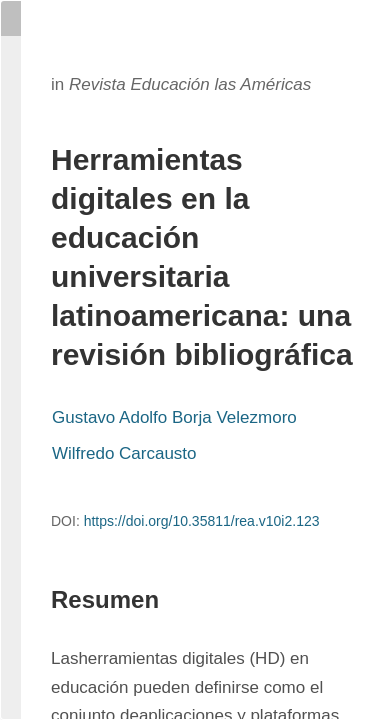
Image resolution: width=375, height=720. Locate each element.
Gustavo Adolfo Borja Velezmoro (174, 417)
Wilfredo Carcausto (124, 453)
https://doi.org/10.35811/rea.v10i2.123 (202, 521)
